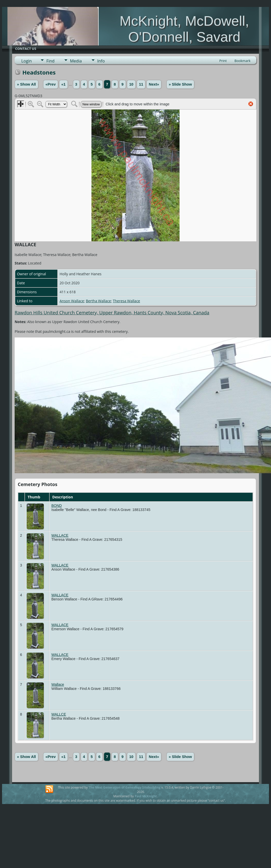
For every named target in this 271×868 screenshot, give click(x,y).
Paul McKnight (146, 796)
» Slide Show (180, 84)
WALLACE (60, 535)
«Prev (51, 84)
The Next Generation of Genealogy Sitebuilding (125, 787)
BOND (57, 506)
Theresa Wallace (126, 301)
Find (50, 61)
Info (101, 61)
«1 (63, 84)
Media (76, 61)
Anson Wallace (72, 301)
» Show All (26, 84)
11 (141, 84)
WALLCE (59, 714)
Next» (154, 84)
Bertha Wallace (98, 301)
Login (27, 61)
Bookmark (242, 61)
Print (223, 61)
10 (131, 84)
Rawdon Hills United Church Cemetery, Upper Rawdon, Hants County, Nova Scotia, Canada (112, 313)
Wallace (58, 684)
